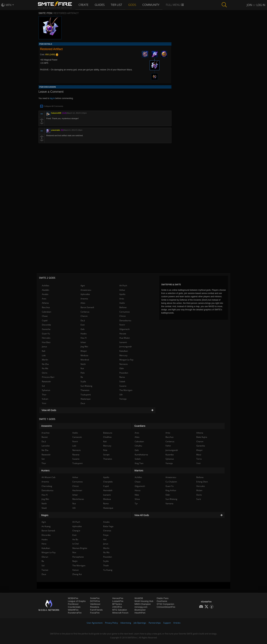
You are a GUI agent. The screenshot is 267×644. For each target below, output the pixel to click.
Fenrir (122, 325)
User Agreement (95, 623)
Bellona (123, 307)
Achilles (46, 286)
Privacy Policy (111, 623)
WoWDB (139, 598)
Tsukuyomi (86, 395)
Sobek (122, 381)
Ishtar (83, 342)
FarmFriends (96, 610)
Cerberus (85, 312)
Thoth (106, 566)
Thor (44, 395)
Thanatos (85, 390)
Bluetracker (140, 610)
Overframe (162, 601)
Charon (84, 316)
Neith (83, 364)
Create (84, 5)
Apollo (122, 294)
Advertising (126, 623)
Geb (83, 329)
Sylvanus (46, 390)
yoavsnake (56, 130)
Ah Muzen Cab (48, 477)
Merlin (45, 360)
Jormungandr (126, 347)
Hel (105, 539)
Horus (138, 490)
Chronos (107, 531)
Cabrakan (46, 312)
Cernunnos (125, 312)
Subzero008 (56, 113)
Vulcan (45, 399)
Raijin (75, 561)
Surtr (199, 499)
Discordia (46, 325)
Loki (44, 355)
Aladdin (45, 290)
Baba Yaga (108, 526)
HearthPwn (140, 613)
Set (43, 459)
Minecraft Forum (120, 613)
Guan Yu (46, 334)
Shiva (137, 499)
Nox (74, 552)
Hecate (123, 334)
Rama (122, 377)
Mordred (85, 360)
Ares (44, 299)
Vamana (169, 503)
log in (52, 98)
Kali (44, 351)
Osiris (45, 373)
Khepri (84, 351)
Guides (100, 5)
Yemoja (123, 399)
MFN (9, 5)
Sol (43, 386)
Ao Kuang (46, 526)
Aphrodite (85, 294)
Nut (82, 368)
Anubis (45, 294)
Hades (84, 334)
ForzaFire (95, 613)
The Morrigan (126, 390)
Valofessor (95, 604)
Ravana (76, 455)
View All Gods (97, 410)
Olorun (45, 557)
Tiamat (45, 570)
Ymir (44, 403)
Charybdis (108, 482)
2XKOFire (117, 607)
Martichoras (78, 499)
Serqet (106, 455)
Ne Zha (45, 364)
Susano (123, 386)
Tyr (136, 503)
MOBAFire (73, 598)
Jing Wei (84, 347)
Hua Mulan (125, 338)
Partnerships (155, 623)
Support (167, 623)
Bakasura (108, 433)
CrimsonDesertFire (166, 607)
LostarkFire (118, 601)
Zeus (83, 403)
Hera (44, 544)
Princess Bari (48, 377)
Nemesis (124, 364)
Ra (82, 377)
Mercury (123, 355)
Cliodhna (107, 437)
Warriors (139, 471)
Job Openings (140, 623)
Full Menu (175, 5)
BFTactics (117, 604)
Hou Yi (84, 338)
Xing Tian (139, 463)
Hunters (45, 471)
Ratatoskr (46, 381)
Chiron (123, 316)
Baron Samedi (87, 307)
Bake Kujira (202, 437)
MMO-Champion (143, 604)
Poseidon (124, 373)
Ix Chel (76, 544)
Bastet (45, 437)
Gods (133, 5)
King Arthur (171, 490)
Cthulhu (138, 446)
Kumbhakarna (141, 455)
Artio (122, 299)
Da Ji (83, 320)
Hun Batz (46, 342)
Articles (177, 623)
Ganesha (46, 329)
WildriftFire (73, 610)
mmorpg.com (141, 607)
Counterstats (74, 607)
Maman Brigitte (80, 548)
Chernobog (47, 486)
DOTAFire (95, 601)
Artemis (84, 299)
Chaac (45, 316)
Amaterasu (86, 290)
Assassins (47, 426)
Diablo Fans (163, 598)
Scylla (83, 381)
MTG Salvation (120, 610)
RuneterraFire (75, 613)
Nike (137, 495)
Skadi (44, 508)
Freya (106, 535)
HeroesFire (118, 598)
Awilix (122, 303)
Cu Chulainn (171, 482)
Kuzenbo (170, 455)
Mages (45, 515)
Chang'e (76, 531)
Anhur (122, 290)
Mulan (199, 490)
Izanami (123, 342)
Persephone (78, 557)
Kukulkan (124, 351)
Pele (83, 373)
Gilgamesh (124, 329)
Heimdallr (108, 490)
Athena (45, 303)
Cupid (45, 320)
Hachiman (77, 490)
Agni (83, 286)
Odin (122, 368)
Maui (199, 455)
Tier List (117, 5)
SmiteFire (95, 598)
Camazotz (77, 437)
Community (152, 5)
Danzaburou (125, 320)
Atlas (83, 303)
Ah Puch (123, 286)
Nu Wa (45, 368)
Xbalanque (86, 399)
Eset (83, 325)
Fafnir (168, 446)
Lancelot (46, 446)
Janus (44, 347)
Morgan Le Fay (126, 360)
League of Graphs (77, 601)
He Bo (75, 539)
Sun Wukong (86, 386)
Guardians (140, 426)
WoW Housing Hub (144, 601)
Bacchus (46, 307)
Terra (199, 459)
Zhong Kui (77, 574)
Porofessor (73, 604)
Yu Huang (108, 570)
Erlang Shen (202, 482)
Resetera (95, 607)
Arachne (46, 433)
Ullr (121, 395)
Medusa (84, 355)
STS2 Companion (165, 604)
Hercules (46, 338)
